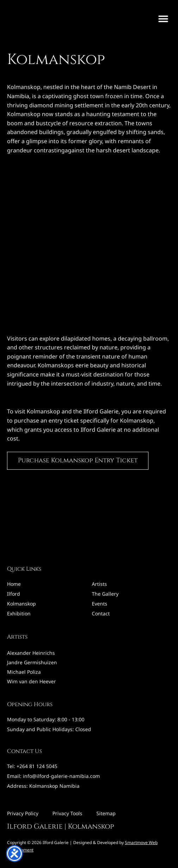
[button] (163, 18)
